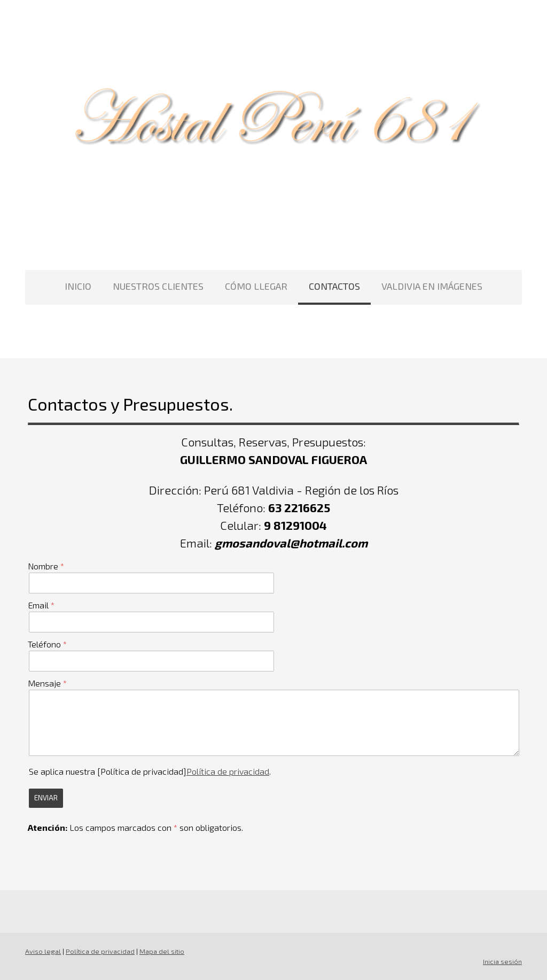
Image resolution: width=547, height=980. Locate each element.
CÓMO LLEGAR (256, 286)
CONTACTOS (334, 286)
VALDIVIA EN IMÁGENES (432, 286)
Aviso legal (43, 951)
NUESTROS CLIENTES (158, 286)
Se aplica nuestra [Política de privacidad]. (150, 771)
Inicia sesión (502, 961)
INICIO (78, 286)
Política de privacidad (228, 771)
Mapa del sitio (162, 951)
